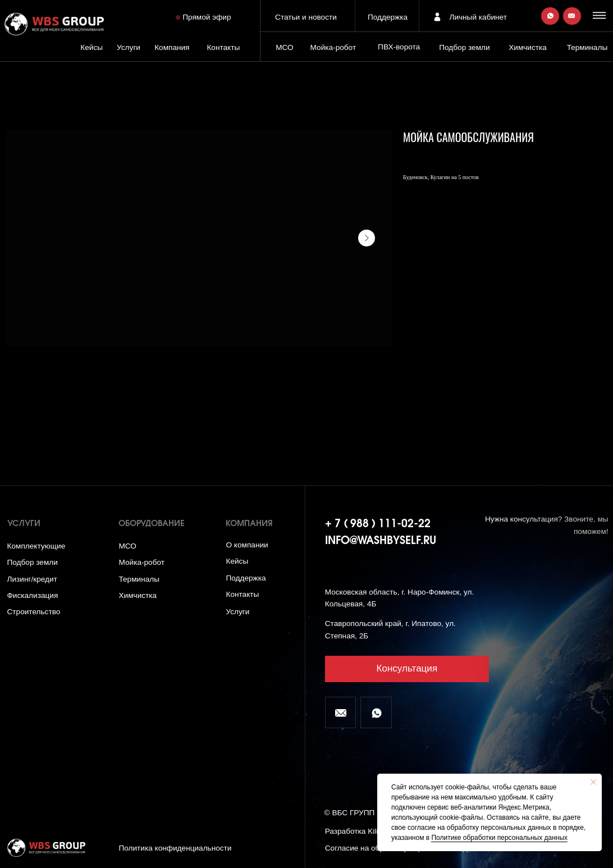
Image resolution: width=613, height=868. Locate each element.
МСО (285, 47)
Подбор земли (33, 562)
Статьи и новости (306, 17)
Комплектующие (36, 546)
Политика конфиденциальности (175, 848)
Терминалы (587, 47)
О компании (247, 545)
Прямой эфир (207, 17)
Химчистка (528, 47)
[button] (601, 15)
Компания (172, 47)
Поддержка (388, 17)
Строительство (34, 612)
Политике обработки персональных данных (499, 838)
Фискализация (33, 595)
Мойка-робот (333, 47)
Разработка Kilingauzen (366, 831)
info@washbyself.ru (381, 541)
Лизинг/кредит (32, 579)
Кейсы (92, 47)
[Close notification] (593, 782)
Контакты (223, 47)
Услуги (129, 47)
